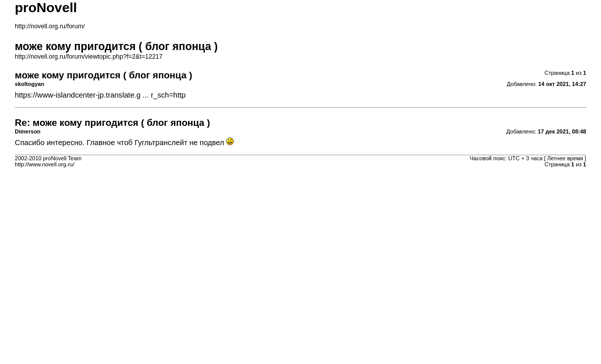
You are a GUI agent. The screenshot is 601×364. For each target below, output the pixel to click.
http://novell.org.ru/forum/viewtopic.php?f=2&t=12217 (89, 57)
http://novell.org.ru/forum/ (50, 26)
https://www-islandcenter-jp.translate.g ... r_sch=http (100, 95)
